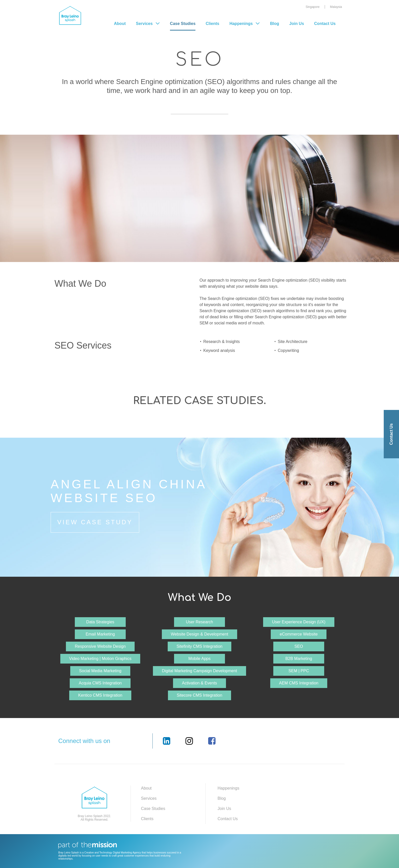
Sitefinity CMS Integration (200, 646)
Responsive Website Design (100, 646)
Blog (275, 24)
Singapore (313, 7)
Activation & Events (199, 683)
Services (149, 798)
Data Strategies (100, 622)
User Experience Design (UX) (299, 622)
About (120, 24)
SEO (299, 646)
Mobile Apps (199, 659)
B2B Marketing (299, 659)
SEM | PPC (299, 671)
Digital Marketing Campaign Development (199, 671)
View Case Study (95, 522)
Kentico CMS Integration (100, 695)
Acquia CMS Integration (100, 683)
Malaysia (336, 7)
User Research (200, 622)
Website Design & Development (199, 634)
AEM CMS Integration (299, 683)
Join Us (297, 24)
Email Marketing (100, 634)
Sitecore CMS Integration (200, 695)
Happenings (241, 24)
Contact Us (325, 24)
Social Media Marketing (100, 671)
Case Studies (183, 24)
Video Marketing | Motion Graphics (100, 659)
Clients (212, 24)
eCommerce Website (299, 634)
